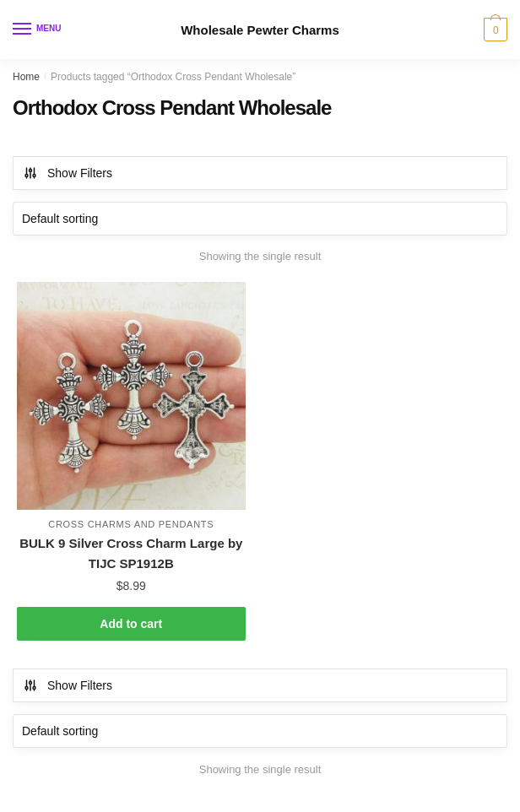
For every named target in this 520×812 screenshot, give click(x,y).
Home (26, 77)
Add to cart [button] (131, 624)
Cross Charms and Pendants (131, 524)
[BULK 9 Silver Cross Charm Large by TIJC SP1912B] (131, 396)
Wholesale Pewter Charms (260, 30)
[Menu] (38, 30)
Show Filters (68, 173)
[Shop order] (260, 219)
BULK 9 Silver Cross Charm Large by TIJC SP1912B (131, 553)
